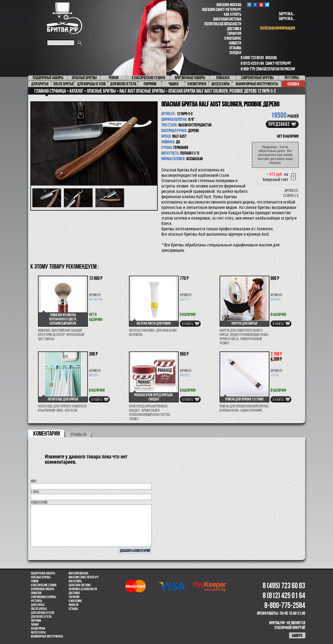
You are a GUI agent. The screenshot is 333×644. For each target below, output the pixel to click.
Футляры (37, 601)
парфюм (36, 621)
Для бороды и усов (43, 613)
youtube (261, 5)
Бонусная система (227, 19)
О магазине (233, 38)
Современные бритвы (43, 597)
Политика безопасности (223, 24)
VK (249, 5)
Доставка (234, 29)
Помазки (36, 593)
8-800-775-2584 (252, 69)
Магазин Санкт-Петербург (222, 9)
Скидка (293, 84)
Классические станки (44, 585)
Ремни (35, 581)
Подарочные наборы (43, 573)
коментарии (47, 433)
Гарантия (234, 33)
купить (188, 324)
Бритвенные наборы (43, 589)
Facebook (255, 5)
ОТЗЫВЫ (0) (79, 434)
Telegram (267, 5)
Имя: (34, 481)
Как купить (233, 14)
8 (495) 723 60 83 (252, 58)
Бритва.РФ (64, 18)
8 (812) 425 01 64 (252, 63)
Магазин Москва (229, 5)
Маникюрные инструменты (47, 636)
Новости (235, 43)
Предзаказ (279, 124)
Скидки (235, 53)
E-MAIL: (35, 492)
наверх (297, 635)
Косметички (38, 629)
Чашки (35, 625)
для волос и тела (41, 617)
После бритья (39, 609)
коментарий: (39, 502)
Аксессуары (38, 632)
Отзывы (235, 48)
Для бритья (38, 605)
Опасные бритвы (41, 577)
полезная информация (278, 28)
